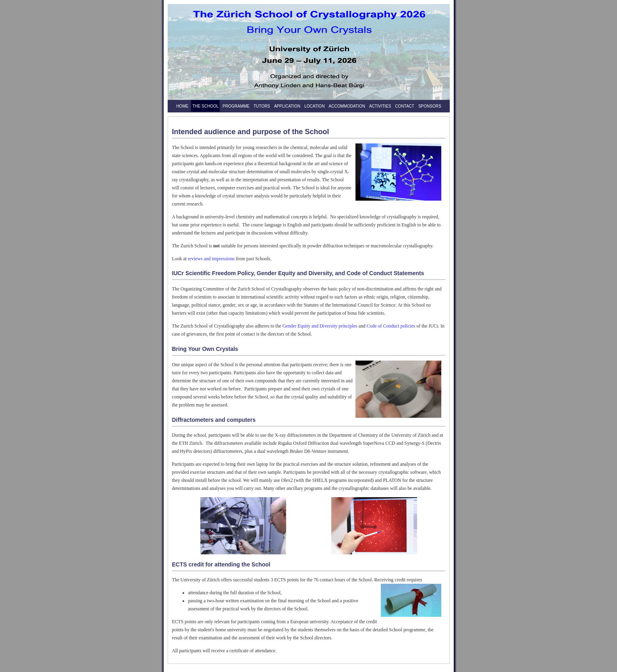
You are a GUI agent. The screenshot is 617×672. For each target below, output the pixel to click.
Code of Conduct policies (391, 326)
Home (182, 106)
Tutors (262, 106)
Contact (405, 106)
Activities (380, 106)
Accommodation (347, 106)
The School (205, 106)
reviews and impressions (211, 259)
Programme (236, 106)
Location (314, 106)
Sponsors (430, 106)
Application (287, 106)
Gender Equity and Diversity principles (320, 326)
